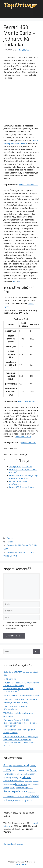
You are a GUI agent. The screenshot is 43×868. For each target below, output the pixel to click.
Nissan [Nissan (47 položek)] (6, 788)
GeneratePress (21, 864)
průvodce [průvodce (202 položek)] (21, 791)
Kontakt (7, 844)
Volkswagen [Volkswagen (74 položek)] (10, 800)
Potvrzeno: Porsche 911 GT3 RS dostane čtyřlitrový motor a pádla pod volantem (20, 723)
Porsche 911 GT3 (23, 437)
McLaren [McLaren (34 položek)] (11, 784)
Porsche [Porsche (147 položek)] (9, 791)
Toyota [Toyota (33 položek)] (28, 797)
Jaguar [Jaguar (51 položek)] (18, 777)
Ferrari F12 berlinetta (28, 401)
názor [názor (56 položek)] (13, 788)
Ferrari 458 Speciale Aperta (22, 487)
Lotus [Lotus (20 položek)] (31, 781)
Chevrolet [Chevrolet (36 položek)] (21, 770)
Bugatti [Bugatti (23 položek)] (14, 770)
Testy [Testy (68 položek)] (22, 796)
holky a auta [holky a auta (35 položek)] (21, 774)
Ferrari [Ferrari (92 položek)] (34, 770)
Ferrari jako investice (29, 184)
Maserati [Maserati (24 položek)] (36, 781)
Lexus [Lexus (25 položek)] (27, 781)
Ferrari (10, 542)
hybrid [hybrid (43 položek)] (6, 777)
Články (10, 538)
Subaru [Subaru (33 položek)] (11, 797)
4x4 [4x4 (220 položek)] (6, 765)
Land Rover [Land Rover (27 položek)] (20, 781)
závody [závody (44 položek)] (23, 800)
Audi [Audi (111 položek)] (27, 765)
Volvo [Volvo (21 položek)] (18, 801)
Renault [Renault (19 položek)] (6, 797)
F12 (15, 281)
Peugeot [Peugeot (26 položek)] (30, 788)
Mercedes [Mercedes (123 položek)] (21, 784)
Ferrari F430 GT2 (29, 443)
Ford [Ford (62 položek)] (6, 774)
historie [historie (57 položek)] (12, 774)
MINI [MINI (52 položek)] (30, 784)
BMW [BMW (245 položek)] (7, 770)
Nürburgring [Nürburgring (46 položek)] (21, 788)
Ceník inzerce (17, 844)
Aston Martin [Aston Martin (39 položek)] (18, 766)
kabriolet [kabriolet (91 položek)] (26, 777)
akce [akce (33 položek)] (11, 766)
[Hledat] (36, 652)
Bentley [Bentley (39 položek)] (33, 766)
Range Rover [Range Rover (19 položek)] (31, 792)
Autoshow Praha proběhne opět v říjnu (21, 695)
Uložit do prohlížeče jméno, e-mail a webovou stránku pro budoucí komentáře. (22, 626)
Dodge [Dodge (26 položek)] (27, 770)
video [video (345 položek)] (35, 796)
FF (19, 281)
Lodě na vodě (10, 679)
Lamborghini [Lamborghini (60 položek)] (10, 781)
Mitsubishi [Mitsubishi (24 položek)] (36, 785)
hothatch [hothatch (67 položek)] (31, 774)
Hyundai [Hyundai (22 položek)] (12, 778)
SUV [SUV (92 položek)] (17, 796)
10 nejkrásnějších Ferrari (20, 466)
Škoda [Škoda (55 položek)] (30, 800)
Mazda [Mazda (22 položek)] (6, 785)
